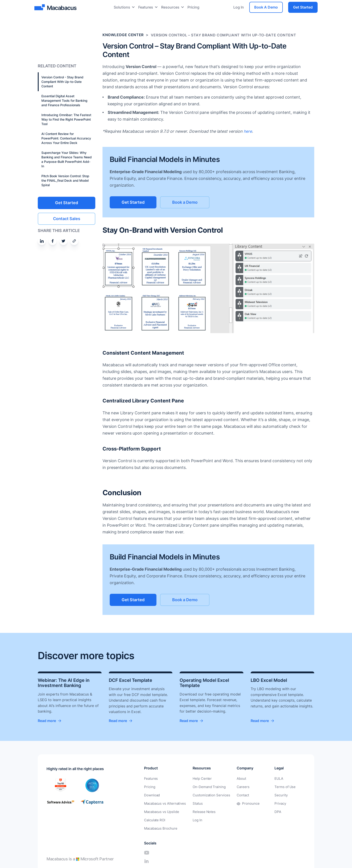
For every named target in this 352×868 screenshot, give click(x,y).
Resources (170, 7)
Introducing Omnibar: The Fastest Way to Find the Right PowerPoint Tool (66, 119)
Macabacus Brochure (160, 827)
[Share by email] (74, 241)
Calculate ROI (154, 819)
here (248, 131)
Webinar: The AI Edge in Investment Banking (64, 683)
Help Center (199, 779)
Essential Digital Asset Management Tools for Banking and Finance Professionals (64, 100)
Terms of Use (269, 787)
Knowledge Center (123, 35)
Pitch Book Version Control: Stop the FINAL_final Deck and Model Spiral (65, 180)
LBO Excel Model (269, 680)
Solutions (122, 7)
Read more (47, 721)
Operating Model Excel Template (204, 683)
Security (265, 795)
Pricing (193, 7)
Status (195, 803)
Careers (237, 787)
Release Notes (201, 811)
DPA (262, 811)
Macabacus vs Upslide (161, 811)
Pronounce (245, 803)
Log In (239, 7)
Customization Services (208, 795)
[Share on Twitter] (63, 241)
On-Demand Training (206, 787)
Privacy (265, 803)
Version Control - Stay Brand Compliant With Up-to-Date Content (62, 82)
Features (146, 7)
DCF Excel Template (130, 680)
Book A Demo (266, 7)
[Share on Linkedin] (42, 241)
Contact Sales (67, 218)
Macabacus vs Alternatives (164, 803)
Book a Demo (191, 202)
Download (151, 795)
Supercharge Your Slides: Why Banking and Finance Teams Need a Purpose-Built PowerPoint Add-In (67, 159)
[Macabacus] (56, 7)
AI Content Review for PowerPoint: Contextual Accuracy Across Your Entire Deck (66, 138)
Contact (237, 795)
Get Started (303, 7)
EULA (263, 779)
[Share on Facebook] (53, 241)
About (236, 779)
